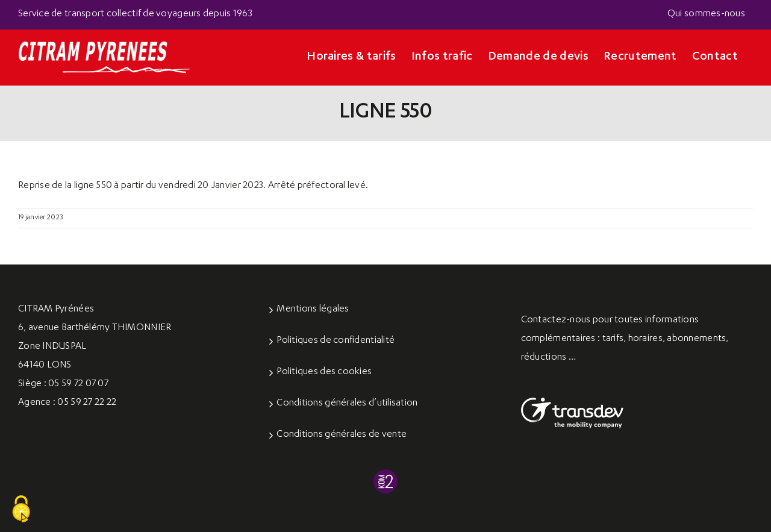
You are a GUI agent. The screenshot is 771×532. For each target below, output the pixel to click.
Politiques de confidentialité (336, 341)
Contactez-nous (556, 321)
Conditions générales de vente (342, 435)
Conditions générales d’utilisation (347, 404)
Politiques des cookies (324, 372)
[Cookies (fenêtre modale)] (21, 510)
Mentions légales (313, 310)
